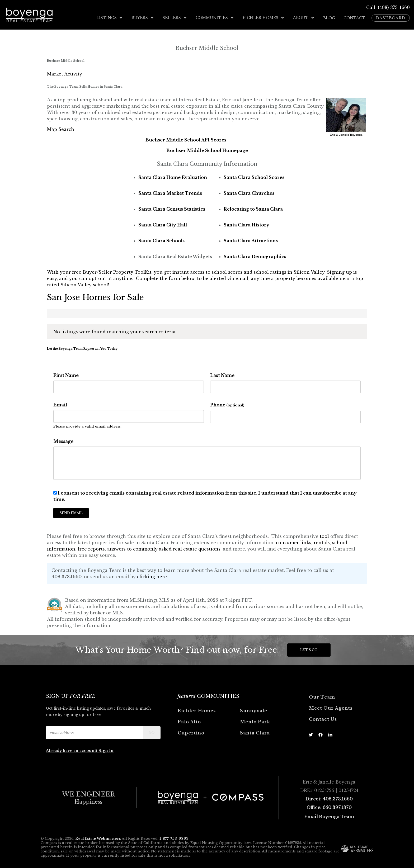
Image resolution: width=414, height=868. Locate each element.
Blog (329, 18)
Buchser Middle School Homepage (207, 150)
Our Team (322, 696)
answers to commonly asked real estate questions (164, 548)
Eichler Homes (264, 18)
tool (324, 536)
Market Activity (65, 74)
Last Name (222, 375)
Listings (110, 18)
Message (63, 441)
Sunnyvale (254, 710)
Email (60, 404)
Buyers (143, 18)
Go (152, 732)
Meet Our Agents (331, 708)
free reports (91, 548)
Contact (354, 18)
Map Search (61, 129)
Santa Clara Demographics (255, 256)
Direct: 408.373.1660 (329, 798)
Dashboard (391, 18)
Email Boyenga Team (329, 816)
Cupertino (191, 732)
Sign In (106, 750)
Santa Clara (255, 732)
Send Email (71, 512)
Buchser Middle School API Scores (186, 139)
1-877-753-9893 (174, 838)
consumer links (294, 542)
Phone (227, 404)
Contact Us (323, 719)
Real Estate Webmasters (98, 838)
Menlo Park (255, 721)
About (304, 18)
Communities (215, 18)
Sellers (175, 18)
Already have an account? (72, 750)
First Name (66, 375)
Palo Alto (189, 721)
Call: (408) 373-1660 (388, 7)
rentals (322, 542)
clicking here (152, 576)
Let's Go (309, 649)
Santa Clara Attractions (251, 240)
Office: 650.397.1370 (329, 807)
